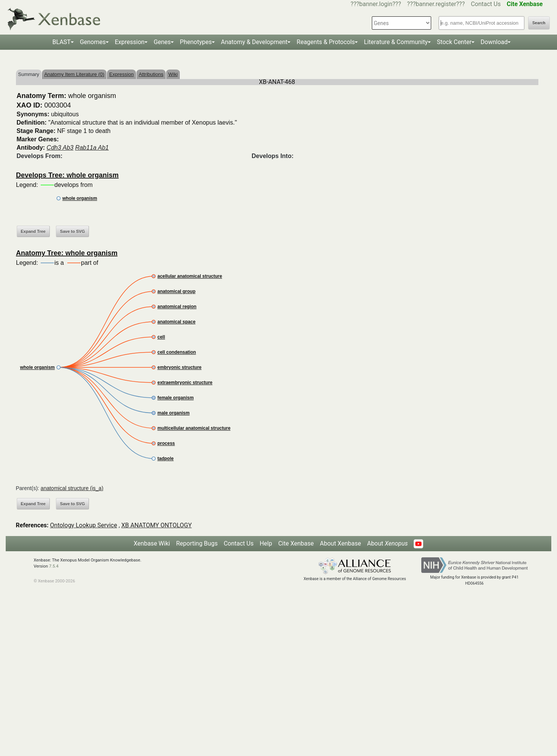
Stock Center (454, 42)
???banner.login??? (376, 4)
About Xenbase (340, 543)
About (387, 543)
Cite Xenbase (296, 543)
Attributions (151, 74)
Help (266, 543)
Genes (162, 42)
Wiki (173, 74)
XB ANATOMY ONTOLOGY (156, 525)
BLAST (62, 42)
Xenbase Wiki (152, 543)
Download (494, 42)
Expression (130, 42)
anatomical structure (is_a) (72, 488)
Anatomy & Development (254, 42)
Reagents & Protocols (326, 42)
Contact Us (486, 4)
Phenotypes (196, 42)
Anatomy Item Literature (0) (74, 74)
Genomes (93, 42)
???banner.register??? (436, 4)
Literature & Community (396, 42)
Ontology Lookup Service (84, 525)
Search (539, 23)
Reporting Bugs (197, 543)
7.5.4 (54, 566)
